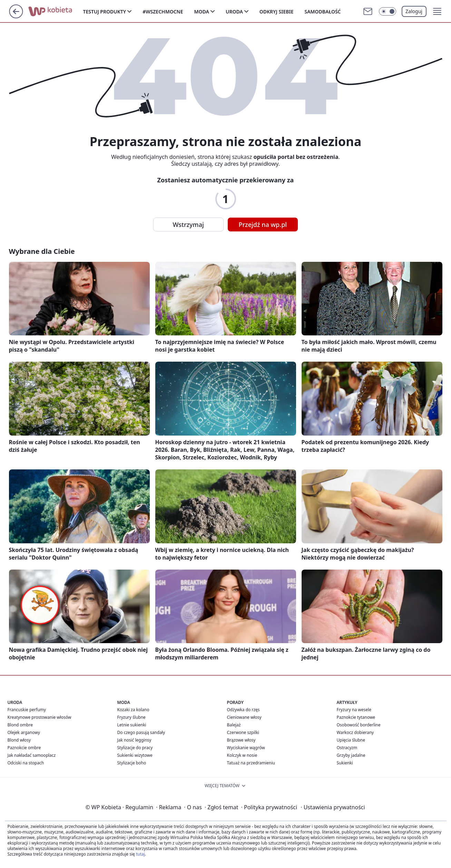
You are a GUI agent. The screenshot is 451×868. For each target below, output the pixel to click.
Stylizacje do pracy (135, 748)
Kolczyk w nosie (242, 755)
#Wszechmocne (163, 12)
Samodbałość (322, 12)
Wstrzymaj (188, 225)
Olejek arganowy (24, 732)
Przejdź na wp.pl (263, 225)
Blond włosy (19, 740)
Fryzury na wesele (354, 710)
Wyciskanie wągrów (246, 748)
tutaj (140, 854)
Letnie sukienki (132, 725)
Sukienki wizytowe (135, 755)
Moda (202, 12)
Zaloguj (414, 11)
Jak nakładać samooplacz (32, 755)
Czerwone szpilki (243, 732)
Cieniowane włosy (244, 717)
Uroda (234, 12)
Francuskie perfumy (27, 710)
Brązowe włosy (241, 740)
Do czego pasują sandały (141, 732)
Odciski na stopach (26, 763)
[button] (437, 11)
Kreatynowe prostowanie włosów (40, 717)
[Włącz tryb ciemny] (388, 11)
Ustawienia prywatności (333, 807)
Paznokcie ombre (24, 748)
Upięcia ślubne (351, 740)
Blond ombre (20, 725)
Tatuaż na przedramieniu (251, 763)
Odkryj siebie (277, 12)
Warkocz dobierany (355, 732)
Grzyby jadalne (351, 755)
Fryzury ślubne (131, 717)
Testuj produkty (105, 12)
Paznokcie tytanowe (356, 717)
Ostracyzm (347, 748)
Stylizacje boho (132, 763)
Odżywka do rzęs (243, 710)
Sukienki (345, 763)
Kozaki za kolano (133, 710)
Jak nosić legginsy (134, 740)
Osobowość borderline (359, 725)
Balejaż (234, 725)
